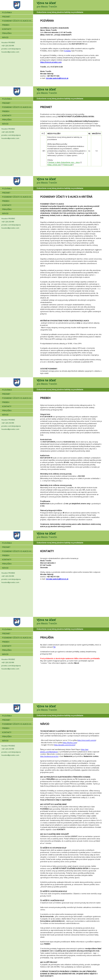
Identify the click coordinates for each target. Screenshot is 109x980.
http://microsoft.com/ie (87, 740)
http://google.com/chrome (65, 745)
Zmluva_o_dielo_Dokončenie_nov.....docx (64, 162)
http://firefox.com (70, 743)
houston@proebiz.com (10, 52)
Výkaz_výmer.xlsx (54, 165)
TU (54, 647)
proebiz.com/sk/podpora (11, 49)
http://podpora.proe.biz (49, 756)
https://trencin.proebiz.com (51, 62)
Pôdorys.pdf (68, 165)
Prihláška (67, 51)
